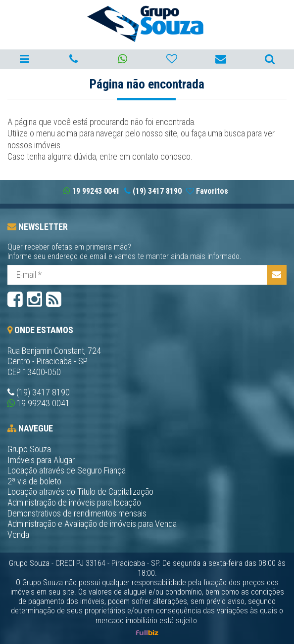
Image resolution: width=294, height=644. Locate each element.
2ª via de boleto (34, 481)
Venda (18, 535)
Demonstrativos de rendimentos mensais (77, 513)
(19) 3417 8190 (43, 392)
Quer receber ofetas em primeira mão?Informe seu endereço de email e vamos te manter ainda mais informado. (124, 252)
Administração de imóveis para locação (74, 502)
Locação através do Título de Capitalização (80, 492)
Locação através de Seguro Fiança (67, 470)
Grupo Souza (29, 449)
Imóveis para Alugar (41, 460)
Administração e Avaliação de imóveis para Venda (92, 524)
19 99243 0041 (43, 403)
